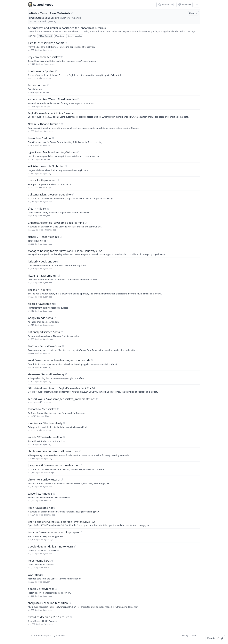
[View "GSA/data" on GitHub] (42, 575)
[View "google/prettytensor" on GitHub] (56, 589)
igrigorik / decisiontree (42, 261)
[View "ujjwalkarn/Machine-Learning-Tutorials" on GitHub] (78, 152)
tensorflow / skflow (40, 138)
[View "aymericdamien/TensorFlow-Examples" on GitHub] (78, 99)
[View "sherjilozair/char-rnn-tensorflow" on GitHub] (70, 603)
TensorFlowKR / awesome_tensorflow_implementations (62, 399)
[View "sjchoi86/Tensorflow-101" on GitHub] (61, 237)
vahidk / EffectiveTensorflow (45, 437)
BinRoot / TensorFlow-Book (44, 346)
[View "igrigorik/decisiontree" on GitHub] (57, 261)
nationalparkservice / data (44, 332)
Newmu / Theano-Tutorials (44, 124)
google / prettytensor (41, 589)
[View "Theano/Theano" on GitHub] (50, 290)
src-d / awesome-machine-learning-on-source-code (59, 360)
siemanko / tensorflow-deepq (46, 374)
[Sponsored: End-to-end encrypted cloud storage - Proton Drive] (114, 523)
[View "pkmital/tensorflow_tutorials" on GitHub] (66, 43)
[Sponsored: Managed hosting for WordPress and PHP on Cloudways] (114, 252)
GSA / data (34, 575)
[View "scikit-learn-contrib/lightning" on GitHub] (66, 166)
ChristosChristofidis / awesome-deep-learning (56, 223)
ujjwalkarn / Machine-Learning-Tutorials (52, 152)
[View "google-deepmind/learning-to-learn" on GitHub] (75, 546)
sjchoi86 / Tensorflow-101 (43, 237)
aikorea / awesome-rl (41, 304)
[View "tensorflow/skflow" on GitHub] (53, 138)
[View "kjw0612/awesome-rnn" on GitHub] (59, 276)
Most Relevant (45, 36)
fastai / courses (37, 85)
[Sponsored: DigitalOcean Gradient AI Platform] (114, 115)
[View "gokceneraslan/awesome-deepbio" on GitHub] (73, 194)
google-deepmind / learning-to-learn (50, 546)
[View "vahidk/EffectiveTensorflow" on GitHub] (64, 437)
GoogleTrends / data (40, 318)
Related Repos (43, 5)
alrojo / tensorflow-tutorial (44, 479)
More (194, 13)
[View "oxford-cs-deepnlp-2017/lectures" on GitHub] (71, 617)
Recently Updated (75, 36)
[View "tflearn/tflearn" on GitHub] (48, 209)
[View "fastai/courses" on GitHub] (48, 85)
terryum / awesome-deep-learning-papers (54, 532)
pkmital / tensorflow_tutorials (46, 43)
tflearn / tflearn (37, 209)
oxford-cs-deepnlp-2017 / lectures (48, 617)
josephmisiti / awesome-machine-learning (54, 465)
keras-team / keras (39, 561)
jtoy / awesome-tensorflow (44, 57)
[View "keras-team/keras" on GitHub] (52, 561)
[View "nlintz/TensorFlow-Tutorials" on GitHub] (72, 13)
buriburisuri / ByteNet (41, 71)
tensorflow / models (40, 494)
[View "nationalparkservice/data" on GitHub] (62, 332)
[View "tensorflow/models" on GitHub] (54, 494)
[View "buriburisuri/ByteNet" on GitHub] (56, 71)
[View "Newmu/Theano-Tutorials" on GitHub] (62, 124)
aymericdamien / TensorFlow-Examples (52, 99)
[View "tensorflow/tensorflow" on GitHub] (58, 409)
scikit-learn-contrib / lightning (46, 166)
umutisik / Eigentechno (42, 180)
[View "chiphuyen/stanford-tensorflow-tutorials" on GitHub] (80, 451)
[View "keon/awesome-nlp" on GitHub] (55, 508)
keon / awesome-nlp (40, 508)
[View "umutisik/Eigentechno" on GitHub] (58, 180)
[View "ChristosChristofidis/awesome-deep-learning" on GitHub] (86, 223)
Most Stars (60, 36)
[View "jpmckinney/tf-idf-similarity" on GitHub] (64, 423)
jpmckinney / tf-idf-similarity (45, 423)
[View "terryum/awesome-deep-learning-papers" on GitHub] (81, 532)
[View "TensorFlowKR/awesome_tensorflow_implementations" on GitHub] (97, 399)
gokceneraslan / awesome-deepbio (49, 194)
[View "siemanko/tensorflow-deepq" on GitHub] (66, 374)
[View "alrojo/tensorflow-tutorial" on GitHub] (62, 479)
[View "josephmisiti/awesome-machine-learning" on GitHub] (81, 465)
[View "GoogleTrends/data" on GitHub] (55, 318)
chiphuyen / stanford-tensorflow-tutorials (53, 451)
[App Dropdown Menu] (197, 5)
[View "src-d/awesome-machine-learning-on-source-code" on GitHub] (92, 360)
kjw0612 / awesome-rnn (43, 276)
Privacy (185, 635)
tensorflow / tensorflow (42, 409)
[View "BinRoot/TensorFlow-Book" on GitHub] (63, 346)
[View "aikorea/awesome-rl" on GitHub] (55, 304)
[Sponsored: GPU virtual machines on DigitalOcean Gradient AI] (114, 390)
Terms (194, 635)
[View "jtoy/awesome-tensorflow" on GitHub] (62, 57)
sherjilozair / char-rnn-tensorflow (48, 603)
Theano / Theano (38, 290)
